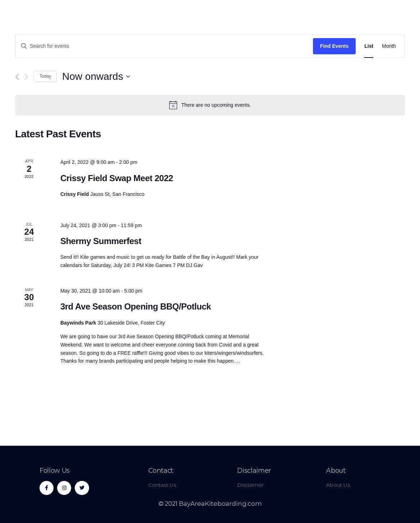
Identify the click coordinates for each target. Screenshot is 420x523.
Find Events (334, 46)
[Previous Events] (17, 77)
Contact (161, 471)
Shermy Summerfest (101, 241)
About (336, 471)
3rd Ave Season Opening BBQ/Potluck (136, 306)
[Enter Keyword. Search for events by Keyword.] (164, 46)
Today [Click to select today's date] (45, 76)
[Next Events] (26, 77)
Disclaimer (254, 471)
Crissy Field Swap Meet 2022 (117, 178)
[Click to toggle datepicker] (96, 77)
